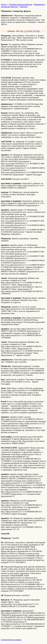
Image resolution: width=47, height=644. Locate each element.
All (38, 31)
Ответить (24, 7)
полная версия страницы (11, 640)
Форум (4, 4)
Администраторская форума (20, 4)
